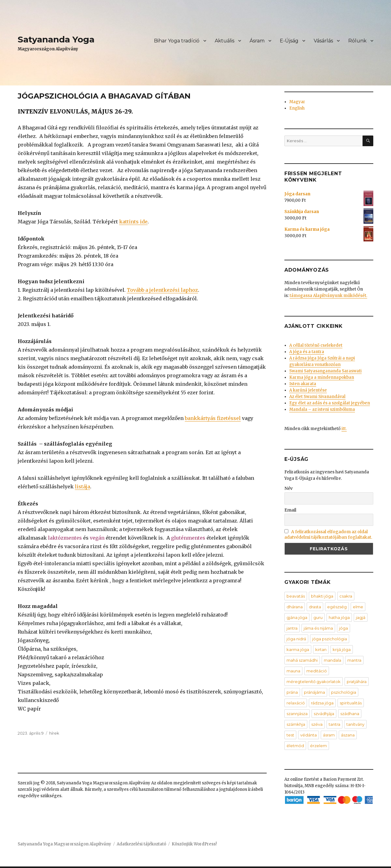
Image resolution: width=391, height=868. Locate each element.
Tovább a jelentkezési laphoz (162, 290)
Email (290, 510)
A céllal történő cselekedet (316, 345)
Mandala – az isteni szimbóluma (322, 409)
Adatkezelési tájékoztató (141, 844)
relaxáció (296, 703)
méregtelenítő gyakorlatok (314, 682)
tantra (334, 724)
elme (358, 607)
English (297, 108)
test (290, 735)
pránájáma (314, 692)
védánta (309, 735)
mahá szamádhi (302, 660)
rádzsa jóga (322, 703)
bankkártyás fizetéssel (213, 418)
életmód (295, 746)
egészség (337, 607)
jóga (343, 628)
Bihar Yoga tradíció (177, 41)
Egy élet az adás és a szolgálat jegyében (330, 403)
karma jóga (298, 649)
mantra (354, 660)
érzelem (318, 746)
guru (318, 617)
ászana (348, 735)
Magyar (297, 102)
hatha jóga (339, 617)
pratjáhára (357, 682)
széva (317, 724)
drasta (315, 607)
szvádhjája (324, 714)
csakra (346, 596)
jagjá (361, 617)
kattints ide (133, 222)
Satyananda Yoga (56, 39)
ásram (329, 735)
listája (82, 486)
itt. (344, 429)
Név (289, 488)
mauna (293, 671)
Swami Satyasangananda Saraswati (325, 371)
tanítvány (355, 724)
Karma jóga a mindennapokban (322, 377)
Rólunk (357, 41)
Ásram (257, 41)
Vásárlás (323, 41)
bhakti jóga (322, 596)
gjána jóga (297, 617)
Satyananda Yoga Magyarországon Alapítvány (64, 844)
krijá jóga (342, 649)
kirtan (321, 649)
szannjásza (297, 714)
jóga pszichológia (330, 639)
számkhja (296, 724)
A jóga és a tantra (307, 352)
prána (292, 692)
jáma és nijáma (318, 628)
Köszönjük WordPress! (194, 844)
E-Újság (289, 41)
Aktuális (225, 41)
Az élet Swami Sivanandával (317, 397)
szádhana (350, 714)
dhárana (295, 607)
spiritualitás (351, 703)
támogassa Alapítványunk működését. (328, 296)
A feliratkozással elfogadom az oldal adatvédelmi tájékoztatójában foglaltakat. (328, 534)
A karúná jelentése (308, 390)
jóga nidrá (296, 639)
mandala (333, 660)
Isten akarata (303, 384)
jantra (292, 628)
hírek (54, 733)
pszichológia (344, 692)
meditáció (317, 671)
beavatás (296, 596)
